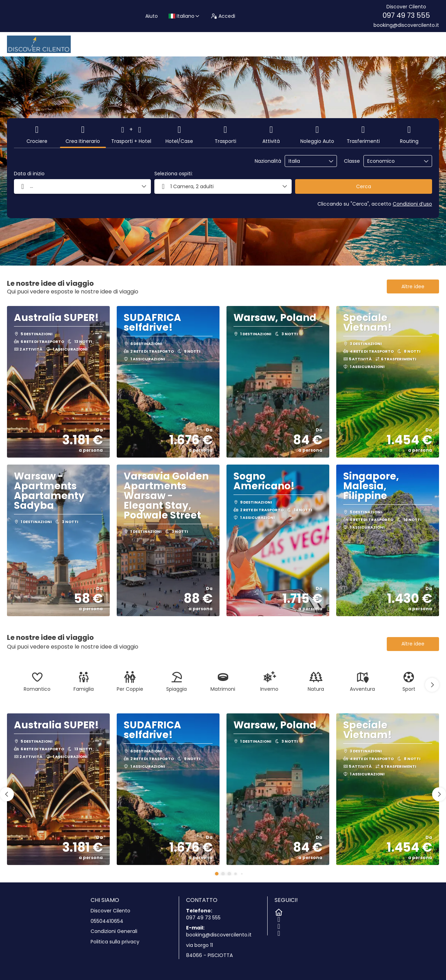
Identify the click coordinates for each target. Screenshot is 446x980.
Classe (352, 161)
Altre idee (413, 286)
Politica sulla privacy (115, 942)
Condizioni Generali (114, 931)
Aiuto (152, 16)
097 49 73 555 (406, 15)
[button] (432, 685)
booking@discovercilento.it (406, 25)
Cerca (364, 186)
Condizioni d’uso (412, 204)
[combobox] (306, 161)
